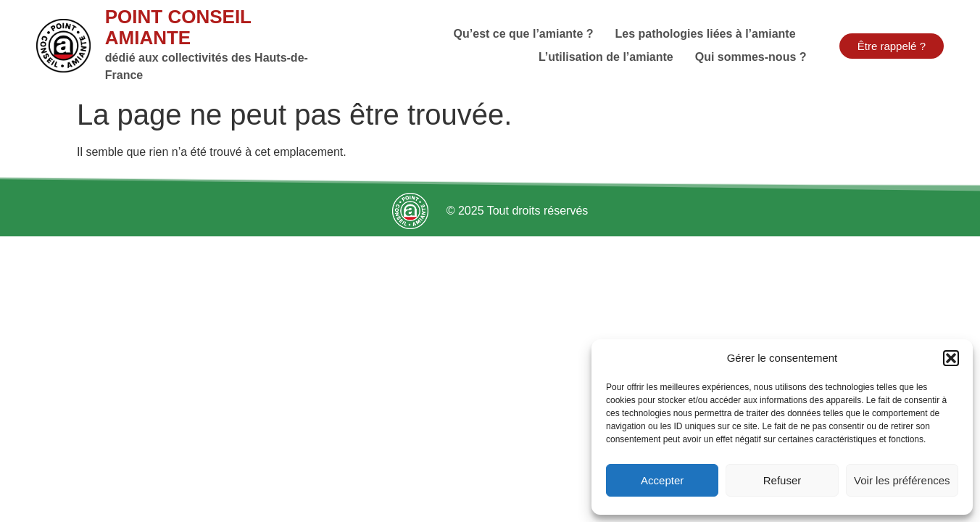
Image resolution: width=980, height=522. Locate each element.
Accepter (662, 480)
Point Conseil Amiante (178, 27)
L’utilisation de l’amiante (606, 57)
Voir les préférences (902, 480)
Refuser (782, 480)
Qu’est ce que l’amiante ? (524, 34)
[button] (951, 358)
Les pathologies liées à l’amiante (706, 34)
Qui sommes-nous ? (751, 57)
